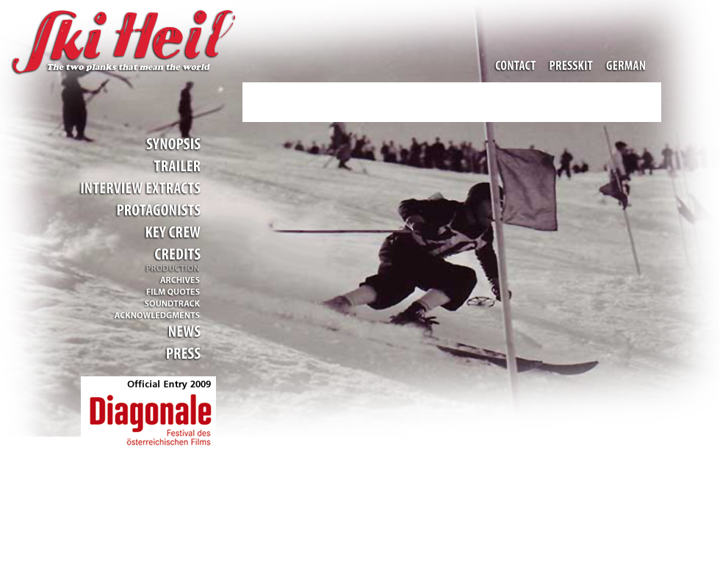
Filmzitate (172, 291)
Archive (176, 280)
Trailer (176, 166)
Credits (176, 254)
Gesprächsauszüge (139, 188)
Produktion (172, 269)
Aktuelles (179, 331)
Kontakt (517, 66)
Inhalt (172, 144)
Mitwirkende (157, 210)
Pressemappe (571, 66)
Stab (172, 232)
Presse (179, 353)
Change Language (624, 66)
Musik (172, 302)
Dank (150, 313)
